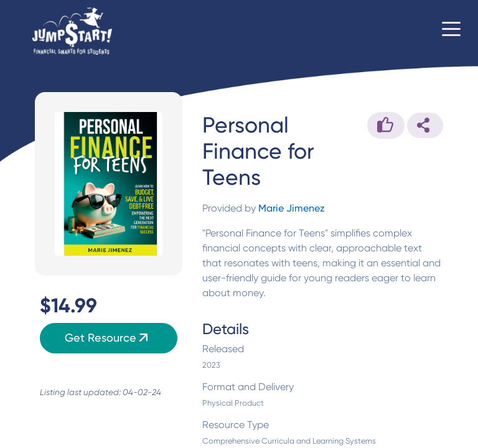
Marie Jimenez (292, 208)
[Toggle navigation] (451, 31)
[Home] (72, 31)
